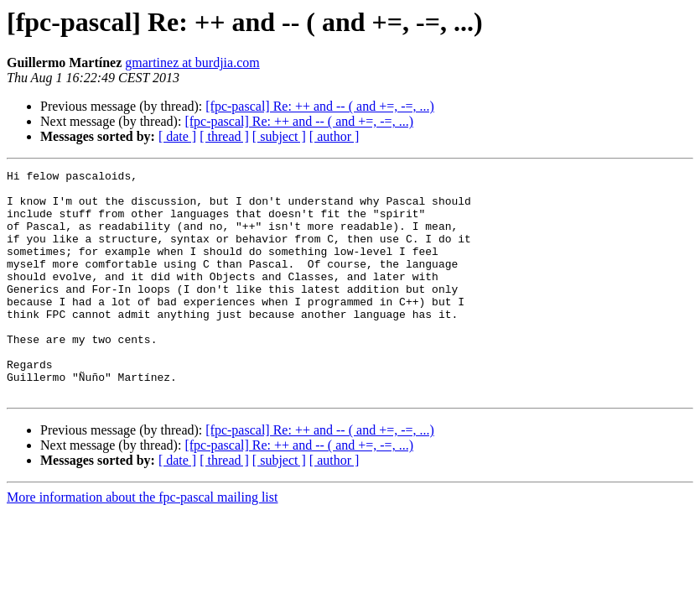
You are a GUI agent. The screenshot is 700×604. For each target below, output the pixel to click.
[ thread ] (224, 136)
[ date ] (177, 136)
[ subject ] (279, 136)
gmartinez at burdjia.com (192, 62)
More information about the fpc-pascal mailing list (142, 542)
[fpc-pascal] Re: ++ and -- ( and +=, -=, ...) (320, 106)
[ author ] (334, 136)
